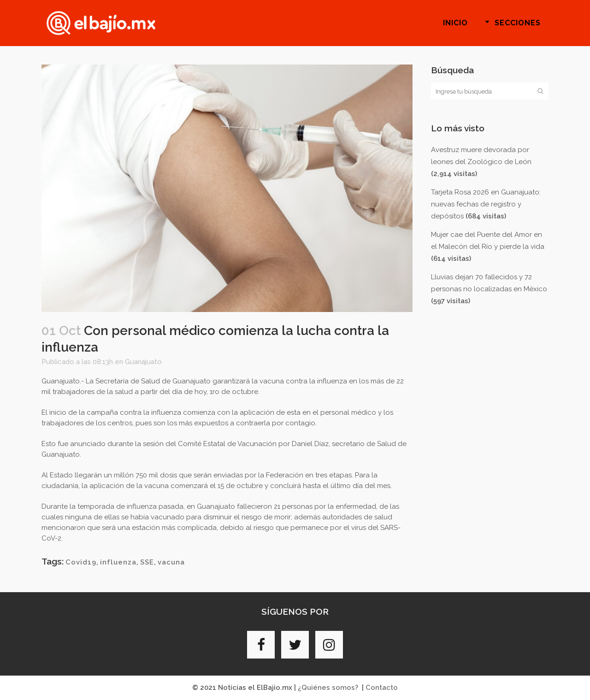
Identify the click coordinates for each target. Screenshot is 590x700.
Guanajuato (143, 362)
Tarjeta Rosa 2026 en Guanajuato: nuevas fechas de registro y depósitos (486, 204)
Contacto (382, 688)
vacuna (171, 562)
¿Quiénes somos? (328, 688)
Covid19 (81, 562)
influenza (118, 562)
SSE (147, 562)
